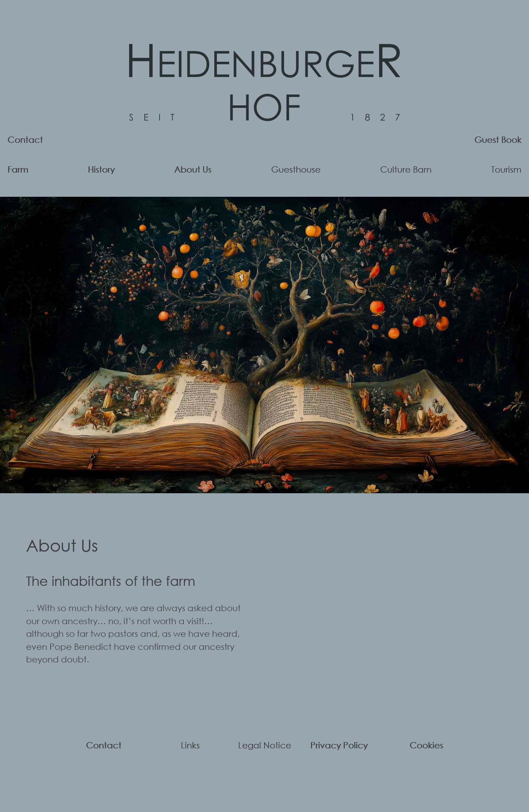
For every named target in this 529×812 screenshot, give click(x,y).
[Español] (517, 15)
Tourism (506, 169)
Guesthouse (296, 169)
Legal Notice (265, 745)
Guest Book (498, 139)
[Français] (501, 15)
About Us (193, 169)
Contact (25, 139)
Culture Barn (406, 169)
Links (190, 745)
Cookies (426, 745)
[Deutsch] (468, 15)
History (101, 169)
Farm (18, 169)
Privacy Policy (339, 745)
